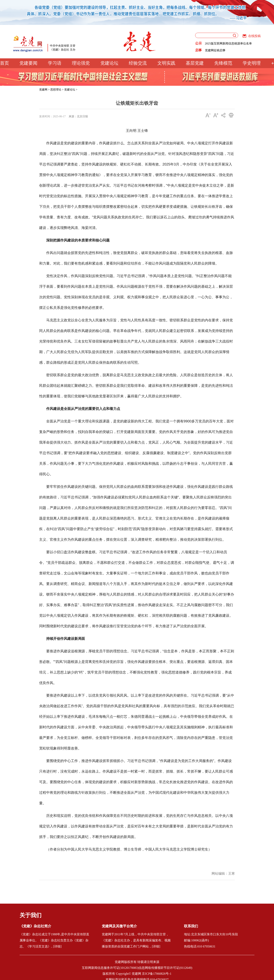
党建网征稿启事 (215, 50)
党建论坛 (109, 63)
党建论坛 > (71, 90)
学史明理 (252, 63)
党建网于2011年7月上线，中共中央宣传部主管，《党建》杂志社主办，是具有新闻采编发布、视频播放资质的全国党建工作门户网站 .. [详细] (136, 940)
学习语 (55, 63)
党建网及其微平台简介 (119, 926)
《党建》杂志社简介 (35, 926)
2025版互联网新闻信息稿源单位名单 (228, 43)
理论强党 (81, 63)
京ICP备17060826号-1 (157, 974)
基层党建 (195, 63)
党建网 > (44, 90)
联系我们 (191, 926)
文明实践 (166, 63)
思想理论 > (57, 90)
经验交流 (138, 63)
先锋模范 (223, 63)
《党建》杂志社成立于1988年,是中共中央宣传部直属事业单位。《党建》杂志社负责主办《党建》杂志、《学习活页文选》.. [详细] (54, 940)
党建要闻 (28, 63)
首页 (5, 63)
